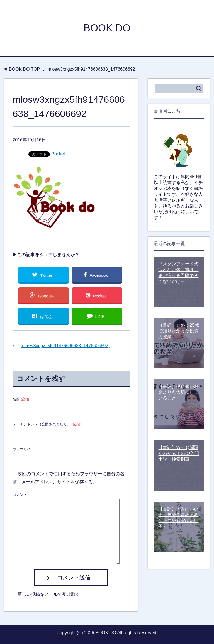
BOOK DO (107, 28)
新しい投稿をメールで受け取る (49, 594)
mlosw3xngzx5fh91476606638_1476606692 (64, 346)
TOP (24, 69)
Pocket (58, 154)
